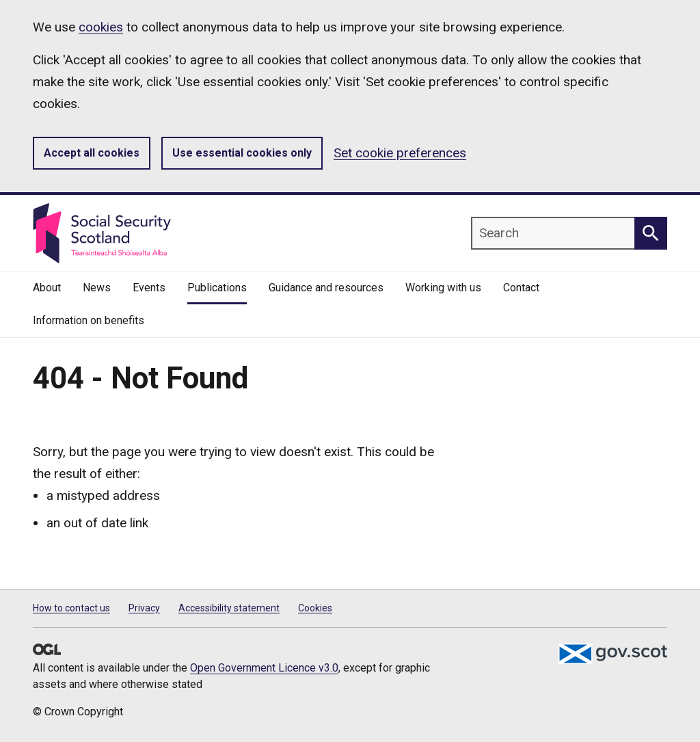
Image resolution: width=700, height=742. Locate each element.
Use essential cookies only (242, 153)
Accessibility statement (229, 608)
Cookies (315, 608)
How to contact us (71, 608)
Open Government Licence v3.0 (264, 668)
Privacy (144, 608)
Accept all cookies (92, 153)
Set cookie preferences (400, 153)
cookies (101, 27)
